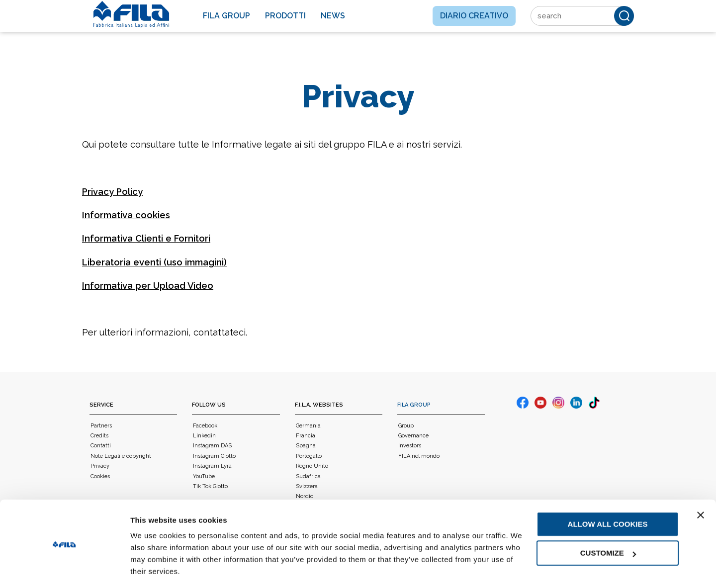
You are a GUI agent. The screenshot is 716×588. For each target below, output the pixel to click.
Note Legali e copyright (121, 456)
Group (406, 426)
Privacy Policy (112, 192)
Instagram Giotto (214, 456)
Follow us (209, 405)
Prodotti (285, 16)
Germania (308, 426)
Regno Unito (312, 466)
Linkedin (204, 436)
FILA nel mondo (419, 456)
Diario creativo (474, 16)
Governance (413, 436)
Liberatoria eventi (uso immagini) (154, 262)
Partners (101, 426)
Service (101, 405)
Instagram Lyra (212, 466)
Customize (608, 523)
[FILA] (131, 14)
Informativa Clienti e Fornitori (146, 238)
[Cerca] (624, 16)
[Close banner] (701, 485)
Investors (410, 446)
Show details (153, 568)
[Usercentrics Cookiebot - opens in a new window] (64, 569)
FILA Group (414, 405)
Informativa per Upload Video (148, 286)
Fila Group (226, 16)
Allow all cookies (608, 494)
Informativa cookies (126, 215)
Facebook (205, 426)
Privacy (100, 466)
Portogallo (309, 456)
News (333, 16)
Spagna (306, 446)
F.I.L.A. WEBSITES (319, 405)
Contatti (101, 446)
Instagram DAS (212, 446)
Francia (306, 436)
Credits (99, 436)
